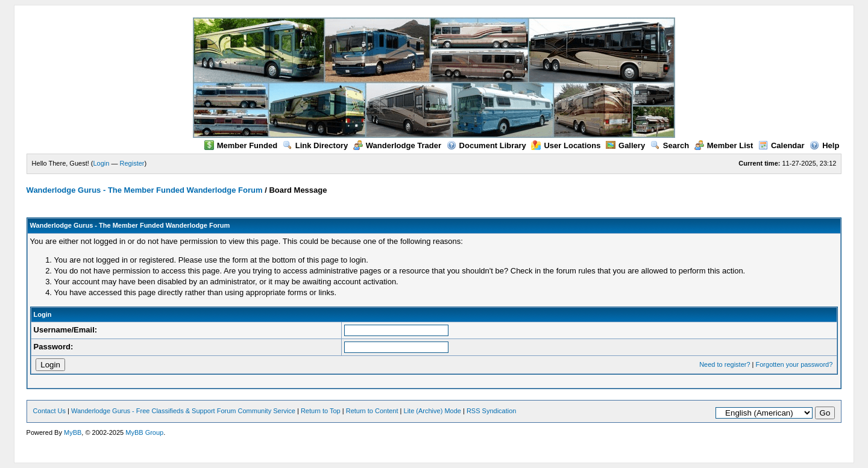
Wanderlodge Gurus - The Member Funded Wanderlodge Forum (145, 190)
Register (132, 163)
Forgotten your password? (794, 364)
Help (824, 145)
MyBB (73, 432)
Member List (724, 145)
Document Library (486, 145)
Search (670, 145)
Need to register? (725, 364)
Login (102, 163)
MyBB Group (144, 432)
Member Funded (241, 145)
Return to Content (372, 411)
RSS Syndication (492, 411)
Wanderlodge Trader (397, 145)
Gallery (625, 145)
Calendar (782, 145)
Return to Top (321, 411)
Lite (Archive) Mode (432, 411)
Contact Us (49, 411)
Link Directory (315, 145)
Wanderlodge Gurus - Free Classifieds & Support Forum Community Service (183, 411)
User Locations (566, 145)
